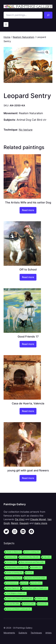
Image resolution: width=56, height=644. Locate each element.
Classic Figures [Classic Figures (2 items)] (13, 588)
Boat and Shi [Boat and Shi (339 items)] (13, 604)
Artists (48, 633)
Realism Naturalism (23, 37)
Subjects (23, 633)
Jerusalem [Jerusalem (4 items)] (36, 567)
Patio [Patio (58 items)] (47, 557)
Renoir (15, 523)
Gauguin (24, 523)
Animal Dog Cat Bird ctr (32, 120)
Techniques (36, 633)
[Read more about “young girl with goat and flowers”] (28, 478)
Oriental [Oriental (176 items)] (11, 562)
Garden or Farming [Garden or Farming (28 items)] (14, 573)
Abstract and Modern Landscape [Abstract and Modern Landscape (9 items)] (18, 609)
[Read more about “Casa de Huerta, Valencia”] (28, 411)
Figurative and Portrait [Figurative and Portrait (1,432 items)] (35, 578)
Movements (9, 633)
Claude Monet (38, 519)
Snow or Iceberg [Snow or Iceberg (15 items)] (32, 552)
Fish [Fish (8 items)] (30, 573)
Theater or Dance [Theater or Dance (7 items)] (13, 552)
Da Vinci (20, 519)
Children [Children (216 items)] (41, 599)
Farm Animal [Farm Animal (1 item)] (12, 583)
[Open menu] (6, 24)
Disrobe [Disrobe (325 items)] (36, 583)
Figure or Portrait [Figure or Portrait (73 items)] (14, 578)
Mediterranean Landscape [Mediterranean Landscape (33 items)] (17, 567)
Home (7, 37)
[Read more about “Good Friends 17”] (28, 344)
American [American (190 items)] (29, 604)
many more (41, 523)
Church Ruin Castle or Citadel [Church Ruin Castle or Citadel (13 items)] (35, 588)
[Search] (48, 15)
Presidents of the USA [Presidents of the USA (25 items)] (30, 557)
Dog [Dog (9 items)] (24, 583)
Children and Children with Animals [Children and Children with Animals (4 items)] (19, 599)
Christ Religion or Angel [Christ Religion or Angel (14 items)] (16, 593)
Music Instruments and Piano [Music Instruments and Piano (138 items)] (32, 562)
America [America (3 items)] (43, 604)
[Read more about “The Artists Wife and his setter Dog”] (28, 210)
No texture (26, 130)
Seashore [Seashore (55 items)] (11, 557)
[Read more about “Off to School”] (28, 277)
